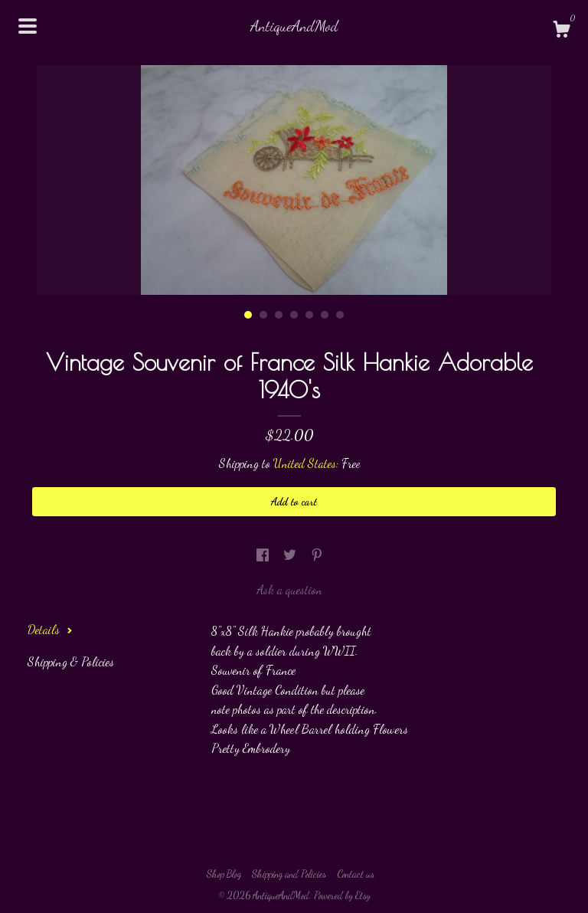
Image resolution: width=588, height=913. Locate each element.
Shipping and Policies (289, 874)
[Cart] (561, 31)
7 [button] (340, 315)
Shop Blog (224, 874)
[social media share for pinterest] (317, 555)
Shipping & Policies (71, 661)
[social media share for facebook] (264, 555)
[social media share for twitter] (291, 555)
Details (50, 629)
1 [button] (248, 315)
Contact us (356, 874)
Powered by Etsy (342, 895)
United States (305, 463)
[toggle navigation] (28, 26)
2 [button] (263, 315)
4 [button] (294, 315)
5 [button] (309, 315)
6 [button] (325, 315)
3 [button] (279, 315)
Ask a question (289, 589)
